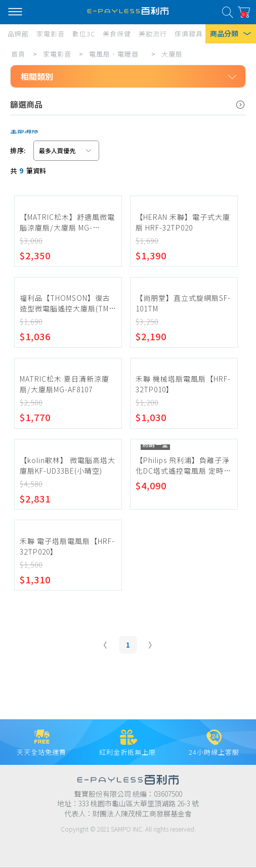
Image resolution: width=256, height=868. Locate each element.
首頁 (18, 54)
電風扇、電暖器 (114, 54)
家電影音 (57, 54)
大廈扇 (172, 54)
